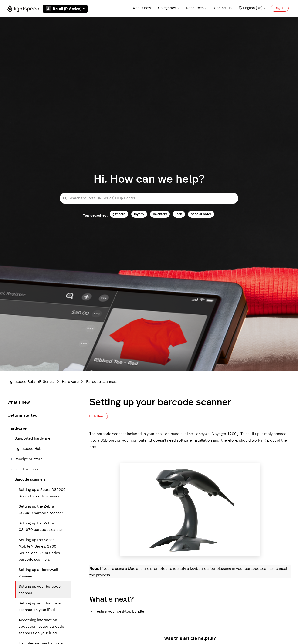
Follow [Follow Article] (99, 416)
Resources (197, 8)
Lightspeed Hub (26, 449)
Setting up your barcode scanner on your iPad (40, 607)
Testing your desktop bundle (120, 611)
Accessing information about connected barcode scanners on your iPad (41, 627)
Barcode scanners (102, 382)
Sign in (280, 8)
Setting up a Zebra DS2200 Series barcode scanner (42, 493)
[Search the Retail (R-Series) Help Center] (149, 198)
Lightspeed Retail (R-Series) (31, 382)
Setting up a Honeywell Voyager (38, 573)
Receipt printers (26, 459)
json (179, 214)
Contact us (223, 8)
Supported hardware (30, 438)
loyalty (139, 214)
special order (201, 214)
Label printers (24, 469)
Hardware (70, 382)
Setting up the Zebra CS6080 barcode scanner (41, 510)
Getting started (22, 415)
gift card (119, 214)
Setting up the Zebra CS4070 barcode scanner (41, 526)
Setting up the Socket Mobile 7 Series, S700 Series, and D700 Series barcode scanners (39, 550)
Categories (169, 8)
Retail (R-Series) (65, 9)
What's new (142, 8)
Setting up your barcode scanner (40, 590)
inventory (160, 214)
